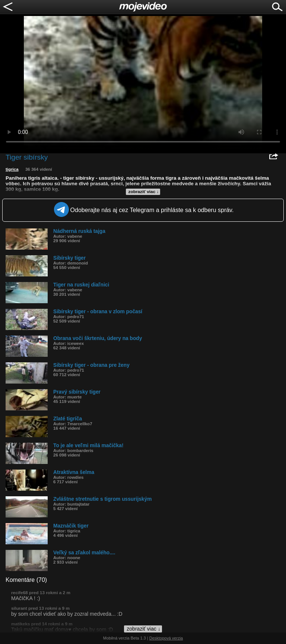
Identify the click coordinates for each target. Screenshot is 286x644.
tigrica (12, 169)
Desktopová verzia (166, 638)
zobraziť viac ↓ (144, 192)
